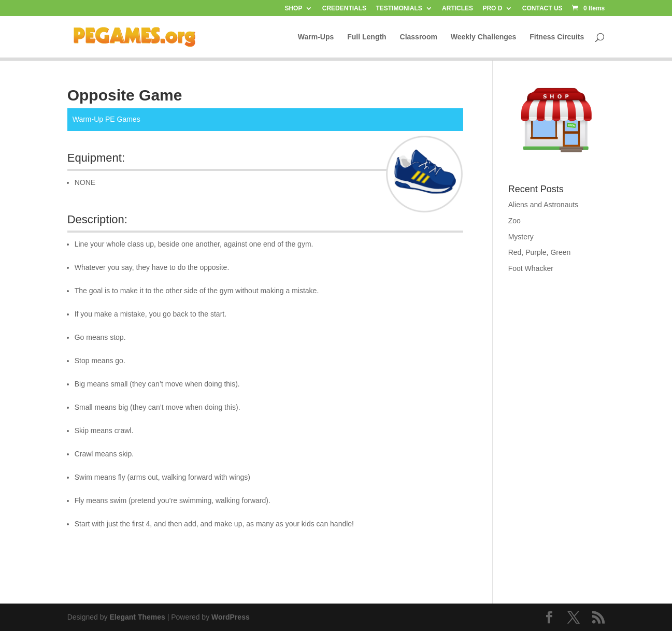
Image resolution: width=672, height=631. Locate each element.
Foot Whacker (531, 268)
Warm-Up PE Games (106, 119)
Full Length (367, 37)
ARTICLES (457, 9)
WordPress (231, 617)
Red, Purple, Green (540, 252)
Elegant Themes (137, 617)
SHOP (293, 9)
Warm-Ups (316, 37)
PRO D (492, 9)
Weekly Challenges (484, 37)
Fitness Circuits (557, 37)
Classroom (419, 37)
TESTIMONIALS (399, 9)
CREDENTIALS (344, 9)
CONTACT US (542, 9)
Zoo (514, 221)
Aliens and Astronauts (543, 205)
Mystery (521, 237)
